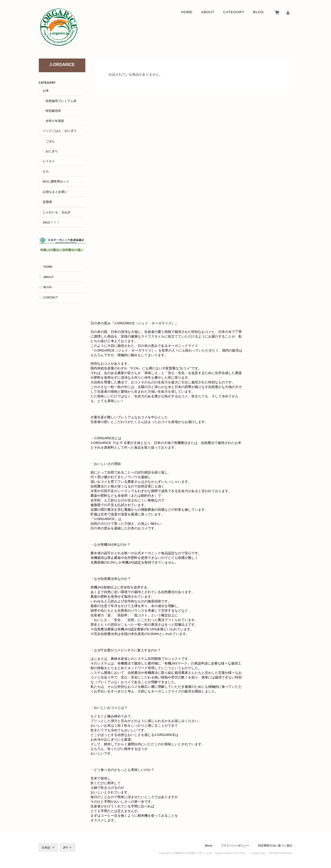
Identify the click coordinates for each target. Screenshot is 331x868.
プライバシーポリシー (235, 845)
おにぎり (52, 151)
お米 (46, 90)
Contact (51, 297)
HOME (48, 267)
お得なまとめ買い (55, 192)
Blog (258, 12)
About (208, 12)
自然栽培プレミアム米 (61, 101)
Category (234, 12)
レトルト (49, 161)
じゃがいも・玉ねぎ (57, 212)
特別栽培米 (53, 111)
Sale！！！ (51, 222)
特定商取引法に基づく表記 (275, 845)
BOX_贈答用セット (56, 181)
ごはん (50, 141)
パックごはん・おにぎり (60, 131)
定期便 (47, 202)
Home (187, 12)
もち (46, 171)
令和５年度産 (55, 121)
